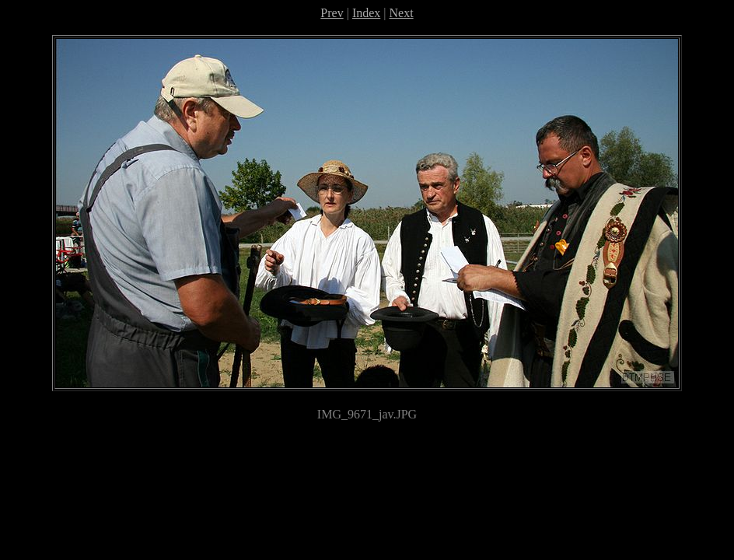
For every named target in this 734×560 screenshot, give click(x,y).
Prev (332, 13)
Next (402, 13)
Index (366, 13)
